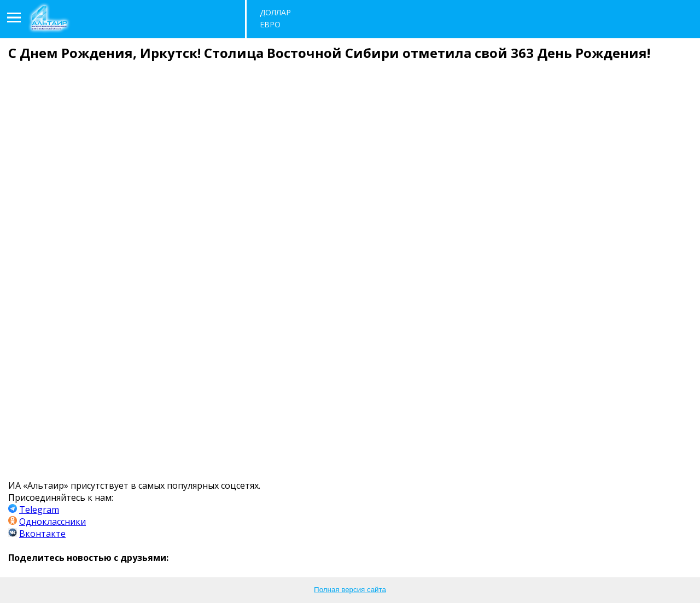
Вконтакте (42, 534)
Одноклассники (52, 522)
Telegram (39, 510)
